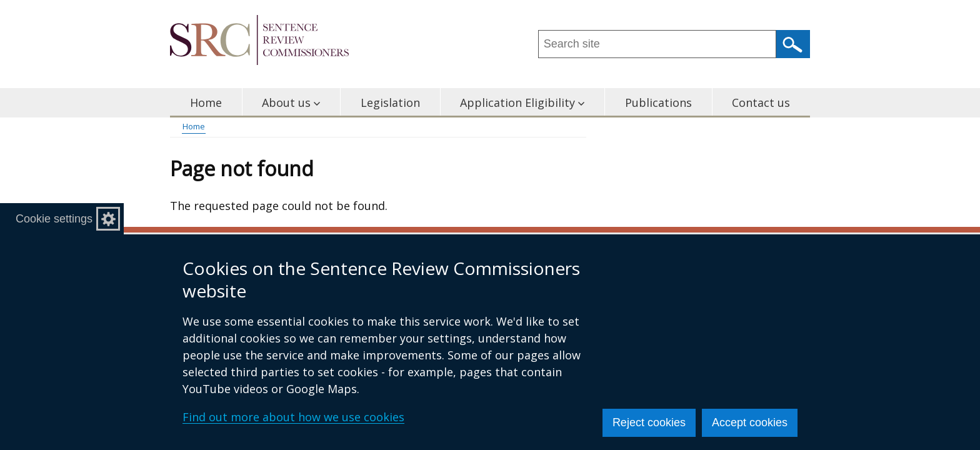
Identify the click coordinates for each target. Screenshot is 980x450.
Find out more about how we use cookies (293, 417)
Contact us (761, 102)
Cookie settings (54, 219)
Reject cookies (649, 422)
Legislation (390, 102)
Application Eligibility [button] (522, 102)
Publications (658, 102)
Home (206, 102)
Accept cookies (750, 422)
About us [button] (291, 102)
